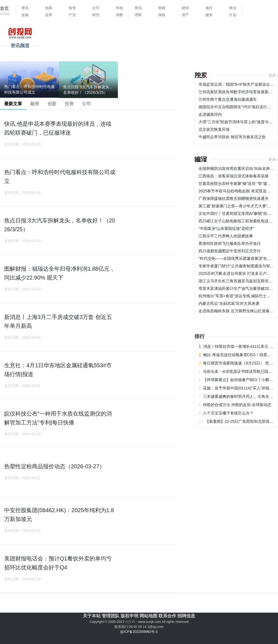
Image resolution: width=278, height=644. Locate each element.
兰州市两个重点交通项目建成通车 (228, 99)
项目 (209, 8)
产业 (72, 15)
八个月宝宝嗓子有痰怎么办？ (228, 413)
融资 (35, 104)
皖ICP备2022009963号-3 (139, 632)
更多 (272, 75)
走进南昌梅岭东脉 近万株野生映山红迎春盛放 (238, 311)
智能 (162, 8)
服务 (209, 15)
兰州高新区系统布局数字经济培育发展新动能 (237, 92)
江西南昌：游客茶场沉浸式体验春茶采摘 (234, 176)
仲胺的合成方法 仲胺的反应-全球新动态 (237, 405)
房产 (185, 15)
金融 (25, 15)
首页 (5, 12)
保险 (162, 15)
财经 (185, 8)
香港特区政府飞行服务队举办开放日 (230, 243)
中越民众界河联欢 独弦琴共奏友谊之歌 (232, 137)
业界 (49, 15)
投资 (72, 8)
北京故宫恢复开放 (214, 129)
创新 (49, 8)
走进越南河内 (210, 114)
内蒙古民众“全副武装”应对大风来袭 (229, 303)
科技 (120, 8)
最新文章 (13, 104)
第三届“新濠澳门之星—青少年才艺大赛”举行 (237, 206)
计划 (233, 15)
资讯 (25, 8)
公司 (96, 8)
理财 (138, 15)
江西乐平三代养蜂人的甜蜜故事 (226, 236)
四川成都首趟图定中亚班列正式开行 (230, 251)
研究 (96, 15)
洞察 (120, 15)
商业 (233, 8)
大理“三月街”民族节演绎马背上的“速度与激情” (238, 122)
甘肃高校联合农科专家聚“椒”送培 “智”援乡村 (237, 183)
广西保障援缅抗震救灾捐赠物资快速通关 (234, 198)
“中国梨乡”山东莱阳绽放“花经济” (226, 228)
